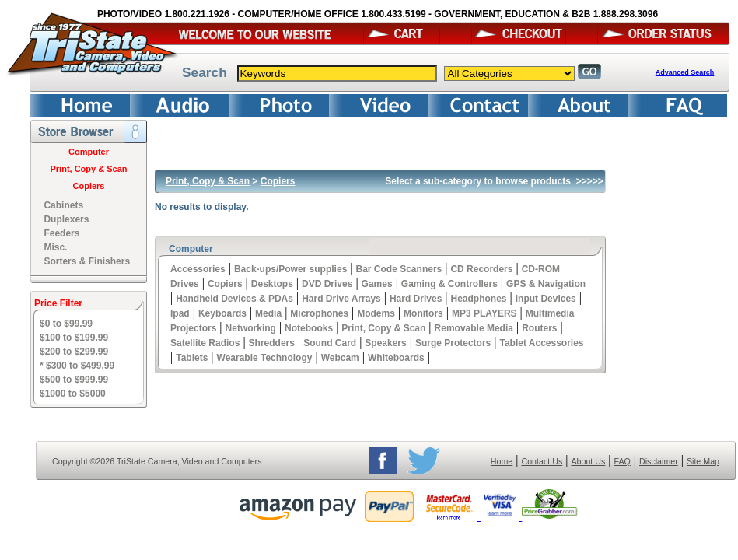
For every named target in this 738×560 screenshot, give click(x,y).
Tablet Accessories (541, 343)
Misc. (55, 247)
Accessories (198, 269)
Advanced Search (685, 72)
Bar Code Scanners (399, 269)
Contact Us (542, 461)
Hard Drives (416, 299)
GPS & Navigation (546, 284)
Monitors (423, 313)
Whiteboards (396, 358)
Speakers (385, 343)
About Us (588, 461)
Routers (539, 328)
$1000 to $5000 (73, 394)
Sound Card (330, 343)
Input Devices (546, 299)
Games (377, 284)
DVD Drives (327, 284)
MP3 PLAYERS (484, 313)
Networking (251, 328)
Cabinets (63, 205)
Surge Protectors (453, 343)
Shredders (272, 343)
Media (268, 313)
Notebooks (309, 328)
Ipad (180, 313)
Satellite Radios (205, 343)
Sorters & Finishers (87, 261)
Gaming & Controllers (449, 284)
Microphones (319, 313)
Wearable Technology (265, 358)
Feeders (61, 233)
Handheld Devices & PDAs (234, 299)
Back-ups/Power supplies (290, 269)
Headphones (479, 299)
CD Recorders (481, 269)
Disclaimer (659, 461)
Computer (89, 152)
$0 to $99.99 (66, 324)
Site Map (703, 461)
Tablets (192, 358)
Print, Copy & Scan (88, 169)
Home (502, 461)
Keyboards (222, 313)
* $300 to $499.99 (77, 366)
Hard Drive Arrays (341, 299)
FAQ (622, 461)
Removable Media (474, 328)
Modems (376, 313)
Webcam (340, 358)
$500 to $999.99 (74, 380)
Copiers (89, 186)
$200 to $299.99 (74, 352)
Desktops (272, 284)
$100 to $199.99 (74, 338)
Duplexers (66, 219)
